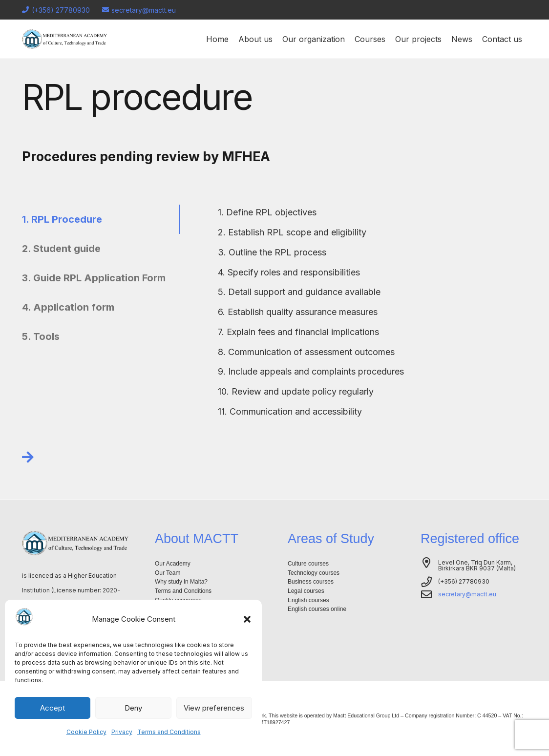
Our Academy (173, 564)
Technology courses (314, 573)
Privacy (122, 732)
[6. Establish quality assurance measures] (298, 312)
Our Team (168, 573)
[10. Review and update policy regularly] (296, 392)
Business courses (311, 582)
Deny (133, 708)
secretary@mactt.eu (467, 594)
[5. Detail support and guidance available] (299, 292)
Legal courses (306, 591)
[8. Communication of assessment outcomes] (306, 352)
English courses (308, 600)
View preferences (214, 708)
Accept (53, 708)
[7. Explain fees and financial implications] (299, 332)
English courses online (317, 609)
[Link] (28, 457)
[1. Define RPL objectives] (267, 212)
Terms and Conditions (169, 732)
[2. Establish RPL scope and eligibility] (292, 232)
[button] (247, 619)
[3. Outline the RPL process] (272, 252)
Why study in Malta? (181, 582)
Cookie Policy (86, 732)
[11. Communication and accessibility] (290, 412)
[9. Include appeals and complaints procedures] (311, 372)
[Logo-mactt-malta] (64, 39)
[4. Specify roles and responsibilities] (289, 273)
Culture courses (308, 564)
